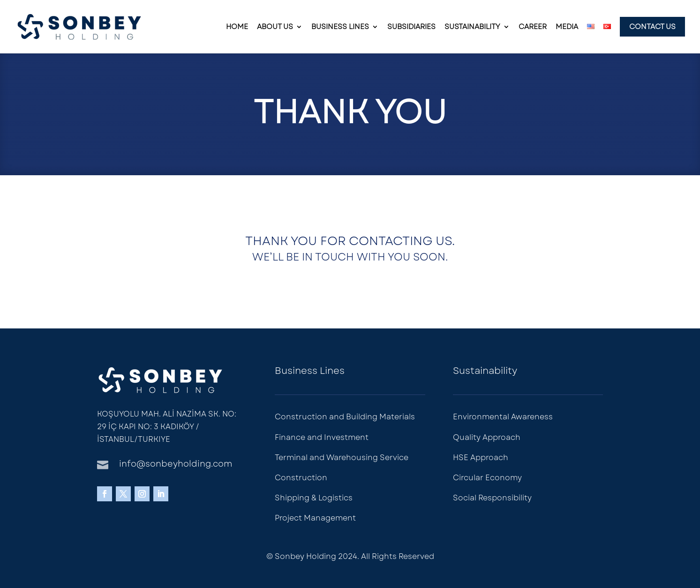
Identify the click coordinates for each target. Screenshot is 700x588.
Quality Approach (487, 437)
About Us (275, 28)
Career (533, 28)
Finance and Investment (322, 437)
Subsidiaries (411, 28)
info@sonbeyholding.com (176, 464)
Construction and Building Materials (345, 417)
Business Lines (340, 28)
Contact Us (652, 27)
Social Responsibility (492, 498)
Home (237, 28)
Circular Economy (487, 478)
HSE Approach (481, 458)
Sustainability (472, 28)
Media (567, 28)
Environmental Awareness (503, 417)
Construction (301, 478)
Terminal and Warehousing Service (342, 458)
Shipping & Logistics (314, 498)
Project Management (315, 518)
